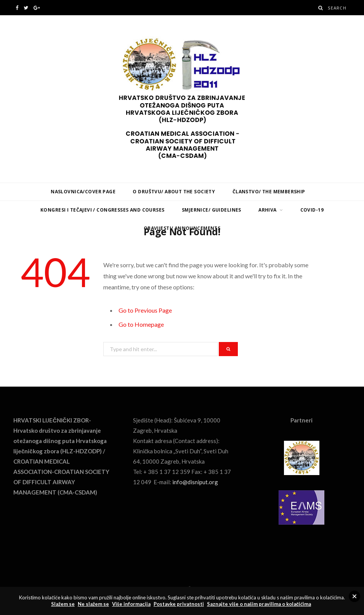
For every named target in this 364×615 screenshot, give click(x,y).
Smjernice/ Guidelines (212, 210)
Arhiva (268, 210)
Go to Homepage (141, 324)
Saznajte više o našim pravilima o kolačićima (259, 604)
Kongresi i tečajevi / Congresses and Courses (102, 210)
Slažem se (63, 604)
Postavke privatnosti (179, 604)
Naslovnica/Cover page (83, 192)
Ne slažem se (93, 604)
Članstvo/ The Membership (269, 192)
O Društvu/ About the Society (174, 192)
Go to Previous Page (145, 310)
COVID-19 (312, 210)
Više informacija (131, 604)
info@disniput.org (195, 482)
